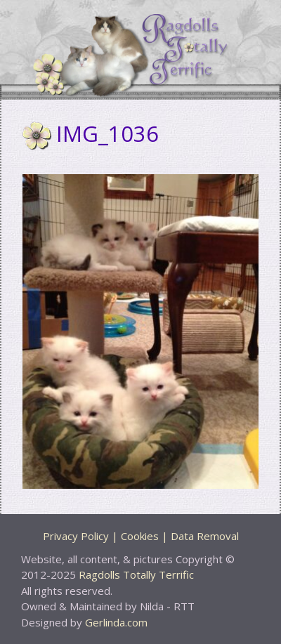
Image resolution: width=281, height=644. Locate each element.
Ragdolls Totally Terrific (136, 574)
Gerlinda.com (116, 622)
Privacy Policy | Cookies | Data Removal (141, 536)
